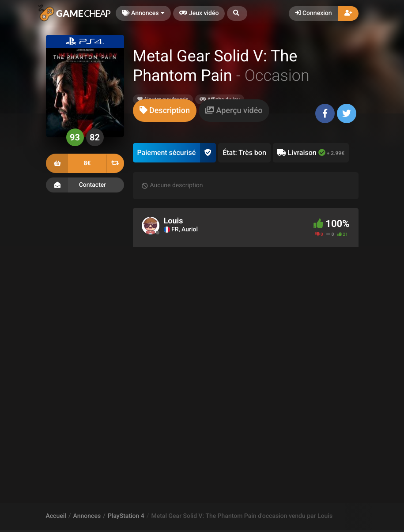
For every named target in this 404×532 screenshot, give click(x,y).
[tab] (165, 111)
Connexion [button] (313, 13)
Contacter (85, 185)
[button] (237, 13)
